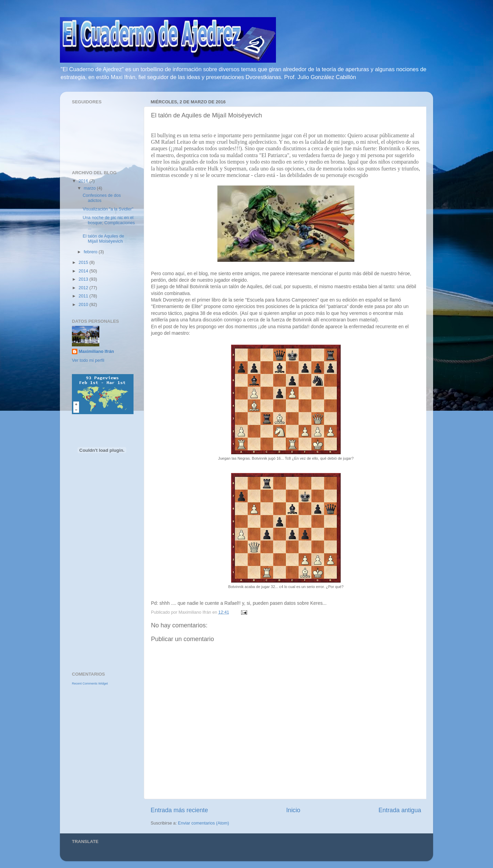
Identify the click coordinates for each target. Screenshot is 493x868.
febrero (91, 252)
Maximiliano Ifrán (96, 352)
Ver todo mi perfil (88, 360)
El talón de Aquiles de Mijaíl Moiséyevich (103, 239)
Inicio (293, 810)
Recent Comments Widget (90, 684)
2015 (84, 263)
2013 (84, 279)
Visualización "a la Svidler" (108, 209)
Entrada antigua (400, 810)
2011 (84, 296)
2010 (84, 305)
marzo (91, 188)
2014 (84, 271)
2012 (84, 288)
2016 (84, 181)
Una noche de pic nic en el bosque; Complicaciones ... (109, 223)
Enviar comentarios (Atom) (204, 823)
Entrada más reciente (179, 810)
